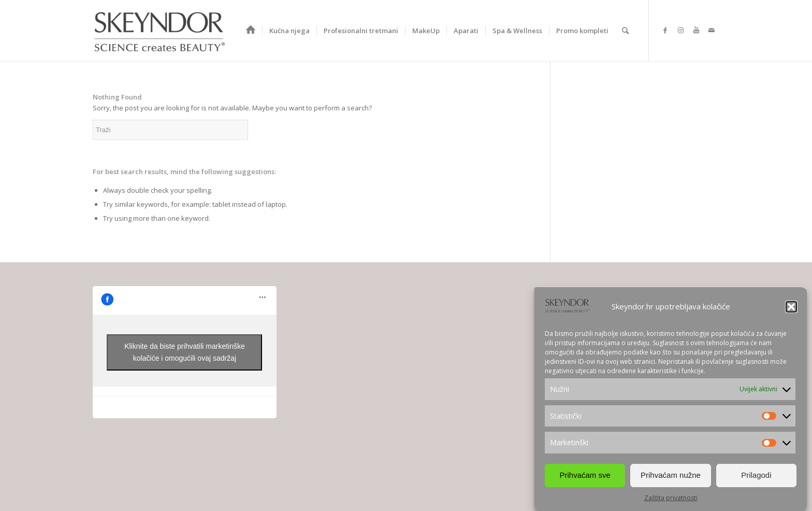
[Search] (625, 31)
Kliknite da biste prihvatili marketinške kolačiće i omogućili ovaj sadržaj (185, 352)
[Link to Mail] (712, 30)
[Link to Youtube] (696, 30)
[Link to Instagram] (680, 30)
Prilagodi (756, 475)
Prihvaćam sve (585, 475)
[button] (791, 307)
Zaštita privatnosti (671, 498)
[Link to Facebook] (665, 30)
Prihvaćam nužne (671, 475)
